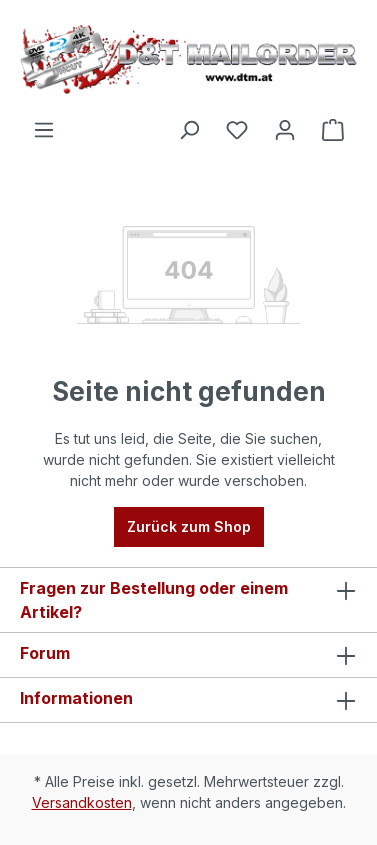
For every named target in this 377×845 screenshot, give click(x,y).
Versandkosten (82, 802)
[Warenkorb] (333, 130)
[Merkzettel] (237, 130)
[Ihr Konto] (285, 130)
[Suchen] (189, 130)
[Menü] (44, 130)
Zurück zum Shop (189, 526)
